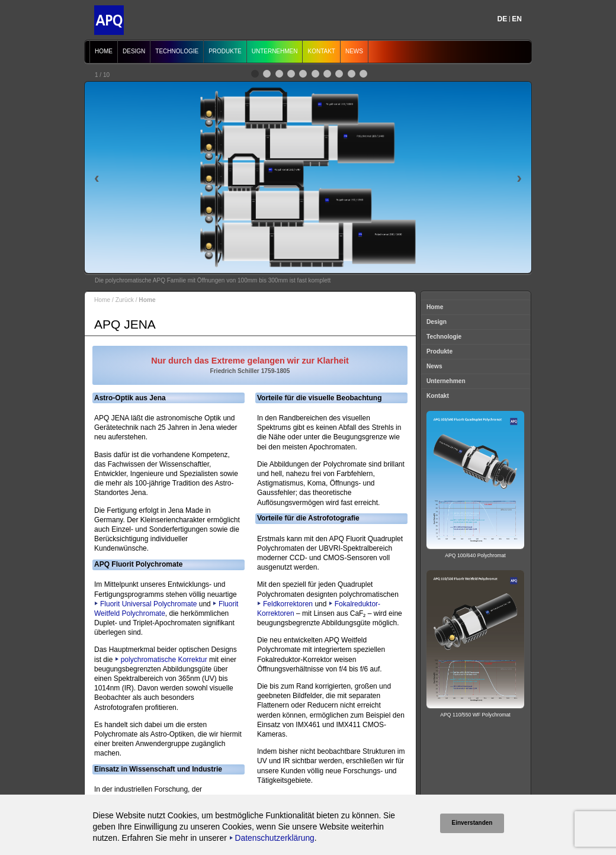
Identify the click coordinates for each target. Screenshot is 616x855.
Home (104, 51)
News (354, 51)
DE (503, 19)
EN (517, 19)
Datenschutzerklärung (275, 838)
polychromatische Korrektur (164, 660)
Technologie (177, 51)
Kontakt (321, 51)
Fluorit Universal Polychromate (148, 604)
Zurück (125, 300)
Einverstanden (472, 823)
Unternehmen (275, 51)
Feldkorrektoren (288, 604)
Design (134, 51)
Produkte (225, 51)
